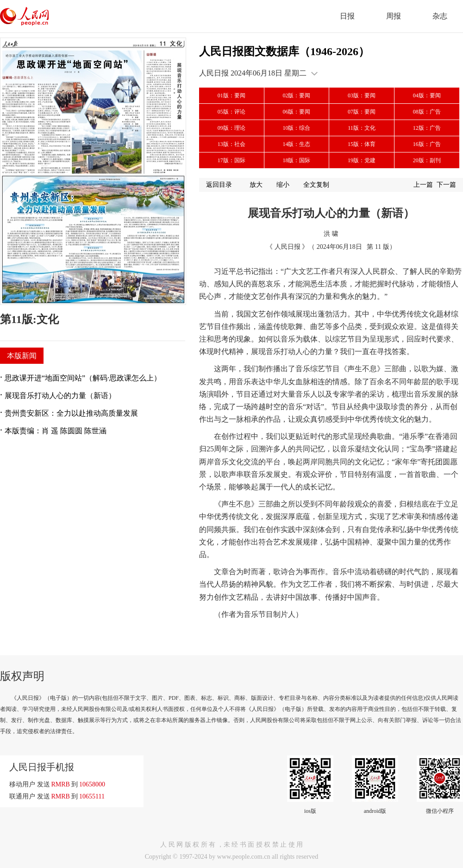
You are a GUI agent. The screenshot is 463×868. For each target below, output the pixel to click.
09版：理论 (231, 128)
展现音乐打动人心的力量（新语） (60, 396)
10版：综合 (296, 128)
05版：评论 (231, 112)
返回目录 (219, 185)
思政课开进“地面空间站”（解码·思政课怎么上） (83, 378)
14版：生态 (296, 144)
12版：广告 (427, 128)
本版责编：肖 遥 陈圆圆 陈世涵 (56, 431)
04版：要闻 (427, 95)
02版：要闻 (296, 95)
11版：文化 (362, 128)
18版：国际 (296, 160)
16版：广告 (427, 144)
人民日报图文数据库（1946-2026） (284, 51)
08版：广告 (427, 112)
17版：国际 (231, 160)
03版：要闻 (362, 95)
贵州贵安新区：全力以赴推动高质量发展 (71, 413)
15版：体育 (362, 144)
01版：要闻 (231, 95)
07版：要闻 (362, 112)
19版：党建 (362, 160)
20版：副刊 (427, 160)
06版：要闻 (296, 112)
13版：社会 (231, 144)
